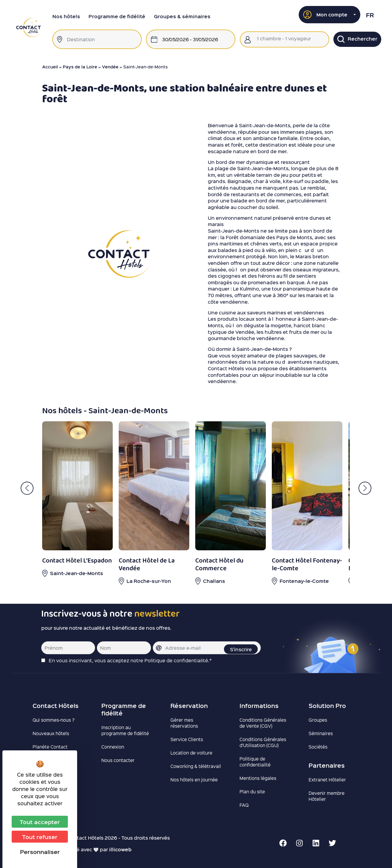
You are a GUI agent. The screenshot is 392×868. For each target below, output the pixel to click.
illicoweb (120, 849)
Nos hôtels (66, 16)
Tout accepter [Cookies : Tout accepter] (40, 822)
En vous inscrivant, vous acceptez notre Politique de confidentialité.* (130, 660)
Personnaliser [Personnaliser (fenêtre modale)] (40, 852)
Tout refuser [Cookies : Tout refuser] (40, 837)
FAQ (244, 805)
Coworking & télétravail (196, 766)
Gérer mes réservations (184, 723)
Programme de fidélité (117, 16)
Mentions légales (258, 778)
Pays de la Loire (80, 67)
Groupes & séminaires (182, 16)
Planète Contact (50, 747)
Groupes (318, 720)
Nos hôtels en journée (194, 780)
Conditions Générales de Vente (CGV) (263, 723)
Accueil (50, 67)
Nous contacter (118, 760)
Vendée (110, 67)
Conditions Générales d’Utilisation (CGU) (263, 742)
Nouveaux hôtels (51, 733)
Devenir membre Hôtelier (327, 796)
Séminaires (321, 733)
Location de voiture (191, 753)
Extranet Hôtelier (327, 780)
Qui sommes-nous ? (54, 720)
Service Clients (187, 739)
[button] (330, 15)
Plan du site (252, 792)
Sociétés (318, 747)
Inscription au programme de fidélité (125, 730)
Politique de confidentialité (255, 762)
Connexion (113, 747)
